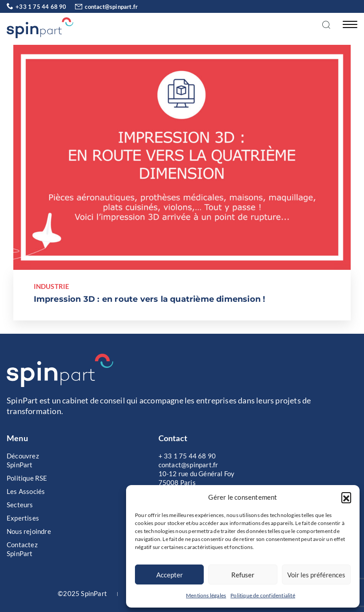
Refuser (243, 575)
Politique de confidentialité (263, 595)
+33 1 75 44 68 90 (37, 7)
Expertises (23, 518)
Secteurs (20, 505)
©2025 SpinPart (82, 593)
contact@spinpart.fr (103, 7)
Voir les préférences (316, 575)
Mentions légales (206, 595)
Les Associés (26, 491)
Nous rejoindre (29, 531)
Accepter (170, 575)
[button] (346, 497)
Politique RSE (27, 478)
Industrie (52, 286)
